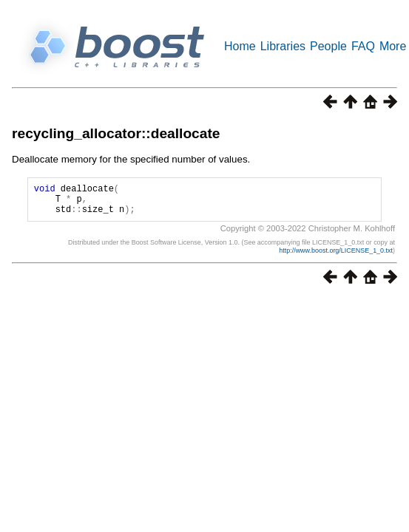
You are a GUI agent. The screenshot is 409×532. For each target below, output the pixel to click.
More (393, 46)
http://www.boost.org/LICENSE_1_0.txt (336, 257)
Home (240, 46)
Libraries (283, 46)
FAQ (363, 46)
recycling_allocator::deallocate (116, 133)
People (328, 46)
